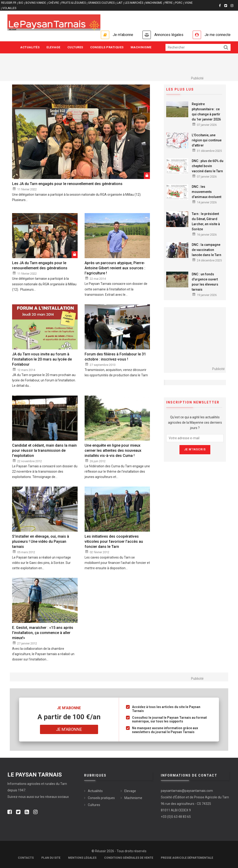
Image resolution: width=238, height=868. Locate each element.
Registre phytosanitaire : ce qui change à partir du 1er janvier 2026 (206, 112)
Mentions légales (82, 858)
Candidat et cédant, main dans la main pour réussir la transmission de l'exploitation (44, 450)
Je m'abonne (123, 35)
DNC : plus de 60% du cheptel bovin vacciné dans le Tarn (208, 166)
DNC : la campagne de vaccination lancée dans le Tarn (207, 250)
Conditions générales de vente (129, 858)
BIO (21, 3)
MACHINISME (154, 3)
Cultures (75, 47)
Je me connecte (218, 35)
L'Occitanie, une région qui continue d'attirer (207, 140)
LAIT (120, 3)
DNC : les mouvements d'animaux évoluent (207, 192)
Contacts (26, 858)
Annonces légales (169, 35)
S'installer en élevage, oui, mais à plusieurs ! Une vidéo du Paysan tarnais (41, 541)
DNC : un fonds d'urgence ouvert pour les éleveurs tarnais (205, 282)
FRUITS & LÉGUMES (74, 3)
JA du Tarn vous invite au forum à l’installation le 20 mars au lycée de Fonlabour (42, 359)
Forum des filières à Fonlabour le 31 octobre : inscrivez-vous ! (115, 357)
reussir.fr (9, 3)
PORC (179, 3)
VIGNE (189, 3)
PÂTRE (169, 3)
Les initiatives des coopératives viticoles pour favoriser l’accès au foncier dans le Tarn (114, 541)
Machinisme (141, 47)
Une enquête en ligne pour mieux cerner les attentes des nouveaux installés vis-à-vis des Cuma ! (113, 450)
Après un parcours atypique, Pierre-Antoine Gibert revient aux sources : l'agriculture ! (115, 268)
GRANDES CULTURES (101, 3)
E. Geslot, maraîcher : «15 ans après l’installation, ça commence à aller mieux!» (43, 633)
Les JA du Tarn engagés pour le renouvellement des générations (67, 184)
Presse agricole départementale (187, 858)
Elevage (53, 47)
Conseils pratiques (107, 47)
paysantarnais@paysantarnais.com (187, 791)
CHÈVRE (54, 3)
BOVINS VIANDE (36, 3)
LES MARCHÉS (134, 3)
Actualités (30, 47)
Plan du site (51, 858)
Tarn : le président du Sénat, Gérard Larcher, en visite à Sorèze (206, 221)
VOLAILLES (9, 8)
